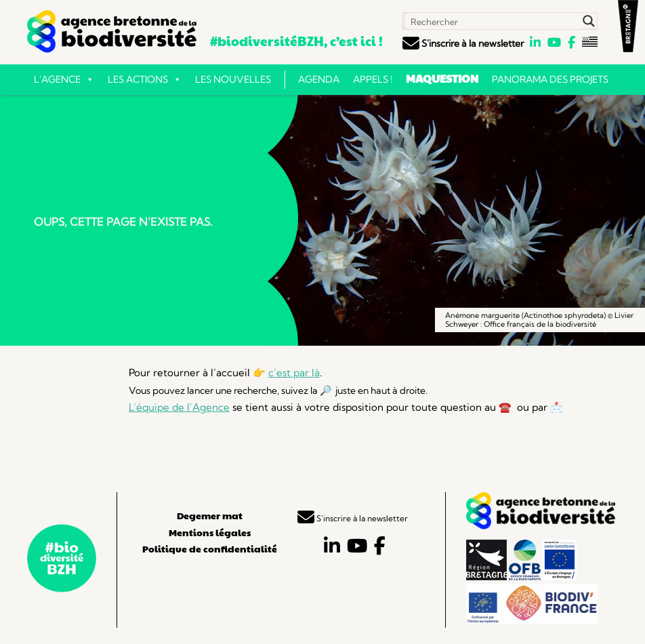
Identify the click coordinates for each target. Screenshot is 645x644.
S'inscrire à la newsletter (463, 43)
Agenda (319, 79)
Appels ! (373, 79)
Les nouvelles (233, 79)
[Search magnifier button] (589, 21)
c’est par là (294, 373)
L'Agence (64, 79)
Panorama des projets (550, 79)
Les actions (145, 79)
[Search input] (493, 21)
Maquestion (442, 78)
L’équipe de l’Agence (179, 407)
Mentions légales (210, 532)
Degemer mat (210, 515)
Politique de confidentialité (210, 548)
